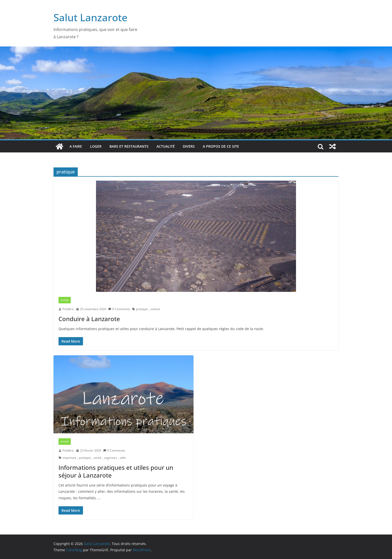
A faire (76, 146)
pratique (142, 309)
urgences (110, 458)
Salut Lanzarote (90, 17)
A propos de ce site (221, 146)
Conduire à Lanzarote (89, 319)
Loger (96, 146)
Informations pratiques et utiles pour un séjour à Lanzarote (116, 471)
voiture (155, 309)
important (69, 458)
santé (97, 458)
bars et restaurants (129, 146)
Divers (189, 146)
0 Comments (119, 309)
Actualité (166, 146)
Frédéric (68, 309)
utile (123, 458)
